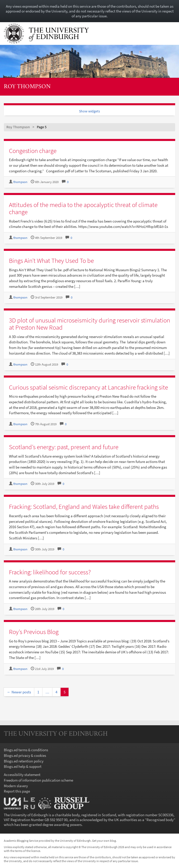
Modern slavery (16, 786)
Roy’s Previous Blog (34, 632)
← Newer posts (19, 692)
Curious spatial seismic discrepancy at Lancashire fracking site (88, 387)
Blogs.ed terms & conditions (26, 750)
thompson (20, 182)
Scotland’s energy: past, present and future (64, 447)
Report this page (17, 791)
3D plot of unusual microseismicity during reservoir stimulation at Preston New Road (89, 324)
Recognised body (160, 820)
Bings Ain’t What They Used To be (51, 261)
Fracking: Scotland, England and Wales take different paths (84, 507)
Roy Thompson (27, 87)
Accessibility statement (22, 775)
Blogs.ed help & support (23, 766)
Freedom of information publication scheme (38, 780)
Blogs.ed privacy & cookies (25, 755)
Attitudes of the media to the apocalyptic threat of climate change (83, 208)
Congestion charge (33, 151)
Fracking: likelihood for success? (50, 572)
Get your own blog (104, 841)
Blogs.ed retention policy (24, 761)
